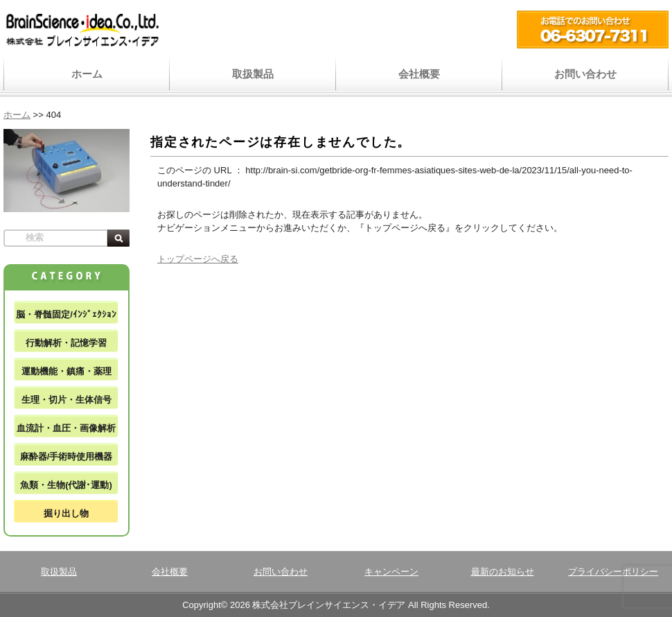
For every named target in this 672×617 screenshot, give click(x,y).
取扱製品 (253, 74)
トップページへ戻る (198, 259)
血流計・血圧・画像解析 (66, 428)
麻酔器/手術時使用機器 (67, 457)
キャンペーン (391, 572)
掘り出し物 (66, 513)
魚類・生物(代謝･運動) (66, 485)
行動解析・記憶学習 (66, 343)
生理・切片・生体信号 (67, 400)
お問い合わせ (585, 74)
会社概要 (419, 74)
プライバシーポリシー (613, 572)
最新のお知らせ (503, 572)
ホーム (87, 74)
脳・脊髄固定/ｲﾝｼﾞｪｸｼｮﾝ (66, 314)
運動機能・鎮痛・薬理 (67, 371)
